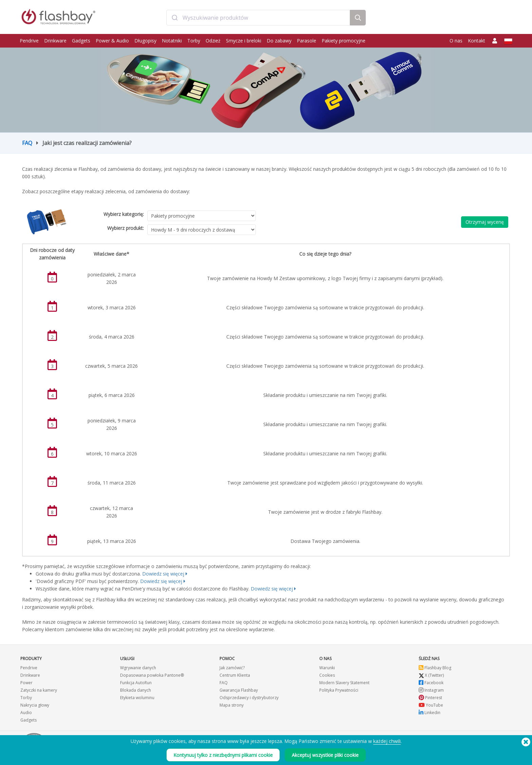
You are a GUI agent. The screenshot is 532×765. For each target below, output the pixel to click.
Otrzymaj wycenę (485, 222)
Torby (194, 41)
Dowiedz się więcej (163, 574)
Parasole (307, 41)
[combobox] (258, 18)
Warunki (327, 668)
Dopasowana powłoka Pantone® (152, 675)
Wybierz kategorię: (124, 214)
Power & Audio (112, 41)
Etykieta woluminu (137, 698)
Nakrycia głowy (35, 705)
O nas (456, 41)
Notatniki (172, 41)
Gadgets (81, 41)
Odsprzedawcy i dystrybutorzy (249, 698)
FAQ (27, 143)
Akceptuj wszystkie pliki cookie (325, 755)
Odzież (213, 41)
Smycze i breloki (244, 41)
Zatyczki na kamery (39, 690)
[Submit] (175, 18)
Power (26, 683)
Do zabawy (279, 41)
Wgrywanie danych (138, 668)
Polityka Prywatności (339, 690)
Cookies (327, 675)
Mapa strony (232, 705)
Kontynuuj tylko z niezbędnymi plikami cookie (223, 755)
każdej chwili (387, 741)
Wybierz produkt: (126, 228)
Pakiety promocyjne (344, 41)
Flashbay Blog (435, 668)
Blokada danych (136, 690)
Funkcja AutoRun (136, 683)
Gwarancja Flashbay (239, 690)
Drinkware (55, 41)
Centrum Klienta (235, 675)
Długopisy (145, 41)
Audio (26, 713)
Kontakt (477, 41)
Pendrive (29, 41)
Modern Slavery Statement (344, 683)
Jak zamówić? (232, 668)
